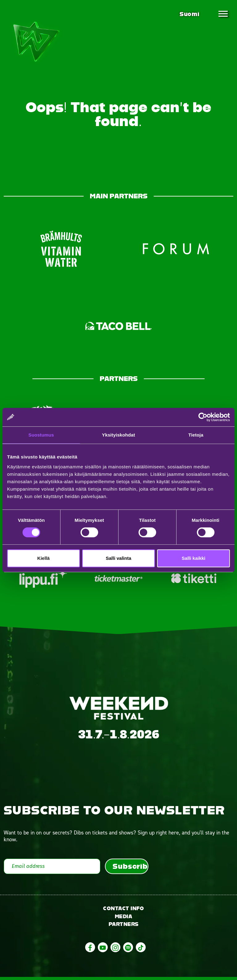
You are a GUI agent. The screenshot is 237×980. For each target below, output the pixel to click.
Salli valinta (119, 558)
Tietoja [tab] (196, 435)
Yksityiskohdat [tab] (118, 435)
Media (124, 919)
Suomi (190, 14)
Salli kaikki (194, 558)
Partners (124, 927)
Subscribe (131, 869)
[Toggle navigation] (223, 14)
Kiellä (44, 558)
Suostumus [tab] (41, 435)
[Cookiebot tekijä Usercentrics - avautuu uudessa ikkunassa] (203, 417)
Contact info (123, 911)
